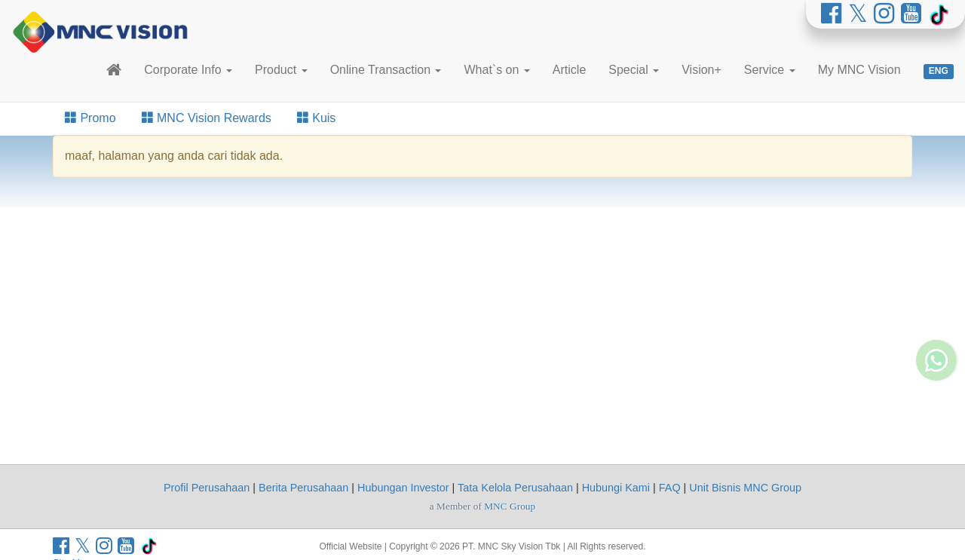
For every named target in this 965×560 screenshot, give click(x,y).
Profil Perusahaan (207, 488)
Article (569, 70)
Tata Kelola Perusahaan (515, 488)
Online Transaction (386, 70)
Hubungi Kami (616, 488)
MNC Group (510, 506)
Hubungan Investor (403, 488)
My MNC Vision (859, 70)
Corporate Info (188, 70)
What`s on (496, 70)
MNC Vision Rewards (207, 118)
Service (770, 70)
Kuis (317, 118)
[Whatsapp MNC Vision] (936, 406)
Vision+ (702, 70)
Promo (90, 118)
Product (281, 70)
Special (634, 70)
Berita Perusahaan (303, 488)
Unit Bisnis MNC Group (745, 488)
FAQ (670, 488)
